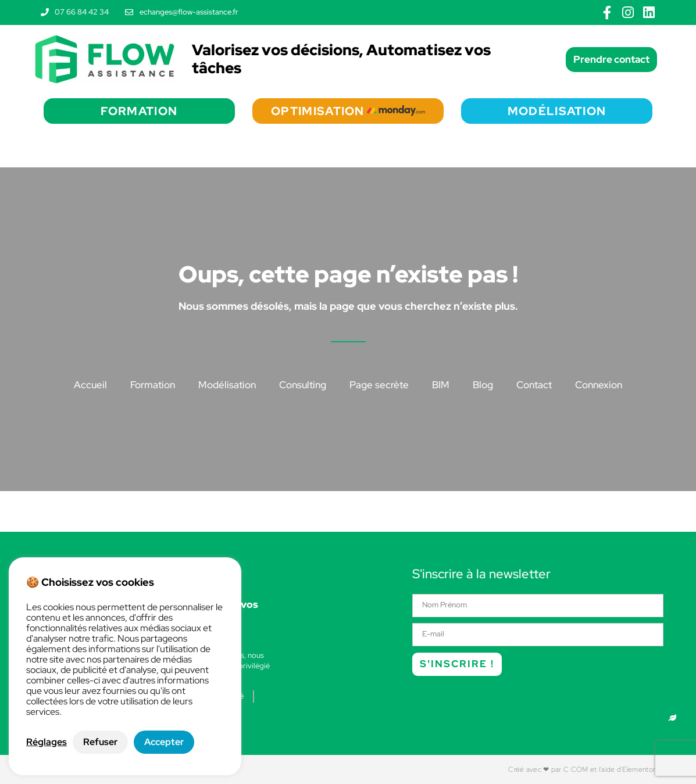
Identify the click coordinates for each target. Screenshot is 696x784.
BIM (441, 385)
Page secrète (379, 385)
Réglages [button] (47, 742)
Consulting (303, 385)
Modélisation (227, 385)
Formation (153, 385)
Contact (534, 385)
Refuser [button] (100, 742)
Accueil (90, 385)
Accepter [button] (164, 742)
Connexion (599, 385)
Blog (483, 385)
